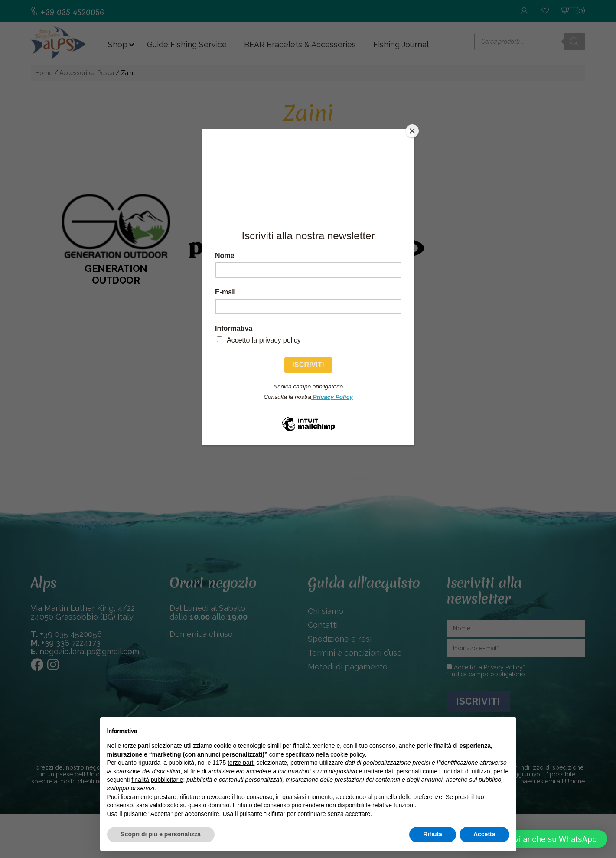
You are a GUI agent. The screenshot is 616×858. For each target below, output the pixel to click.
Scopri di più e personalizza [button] (161, 834)
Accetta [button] (484, 834)
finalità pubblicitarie (157, 780)
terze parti (241, 763)
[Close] (412, 131)
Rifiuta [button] (433, 834)
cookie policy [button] (347, 754)
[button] (538, 839)
